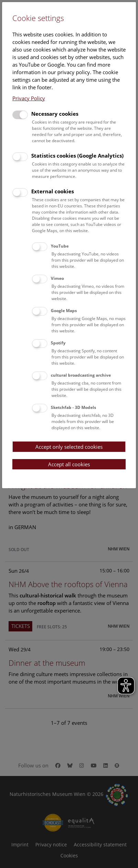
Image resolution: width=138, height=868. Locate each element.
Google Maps (64, 311)
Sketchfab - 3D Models (73, 407)
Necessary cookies (55, 114)
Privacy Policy (29, 98)
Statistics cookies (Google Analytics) (77, 156)
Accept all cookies (69, 464)
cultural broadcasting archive (81, 375)
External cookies (53, 191)
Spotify (58, 343)
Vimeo (57, 278)
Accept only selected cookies (69, 447)
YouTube (60, 246)
